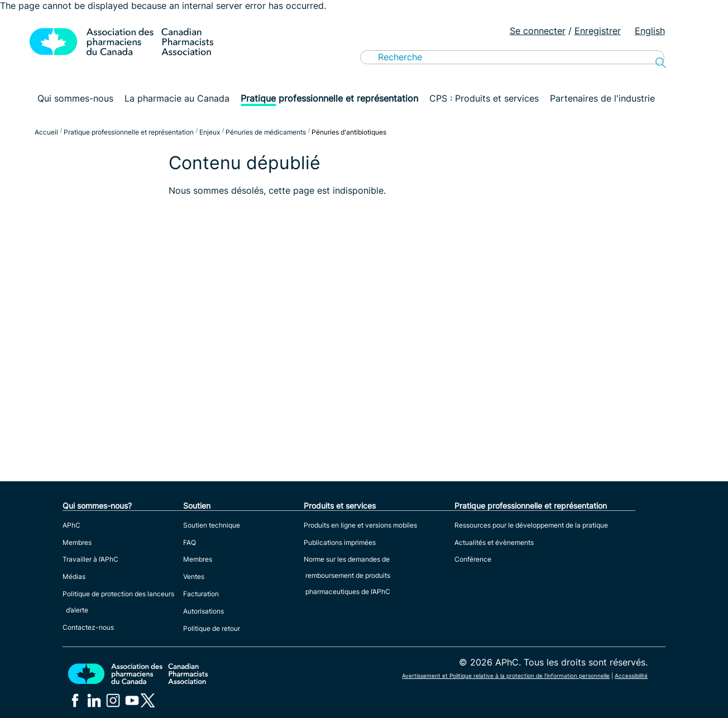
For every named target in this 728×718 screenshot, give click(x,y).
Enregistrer (598, 31)
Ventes (194, 576)
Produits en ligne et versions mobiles (360, 525)
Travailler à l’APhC (90, 559)
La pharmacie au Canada (177, 98)
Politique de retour (212, 628)
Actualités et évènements (494, 542)
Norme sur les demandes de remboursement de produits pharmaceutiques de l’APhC (347, 575)
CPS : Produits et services (484, 98)
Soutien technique (212, 525)
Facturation (201, 594)
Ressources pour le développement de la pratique (531, 525)
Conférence (473, 559)
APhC (71, 525)
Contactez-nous (88, 627)
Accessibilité (631, 676)
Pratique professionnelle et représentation (329, 98)
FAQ (190, 542)
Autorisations (203, 611)
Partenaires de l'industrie (602, 98)
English (650, 31)
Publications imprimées (340, 542)
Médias (74, 576)
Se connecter (538, 31)
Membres (77, 542)
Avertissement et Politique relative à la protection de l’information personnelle (506, 676)
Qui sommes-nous (75, 98)
